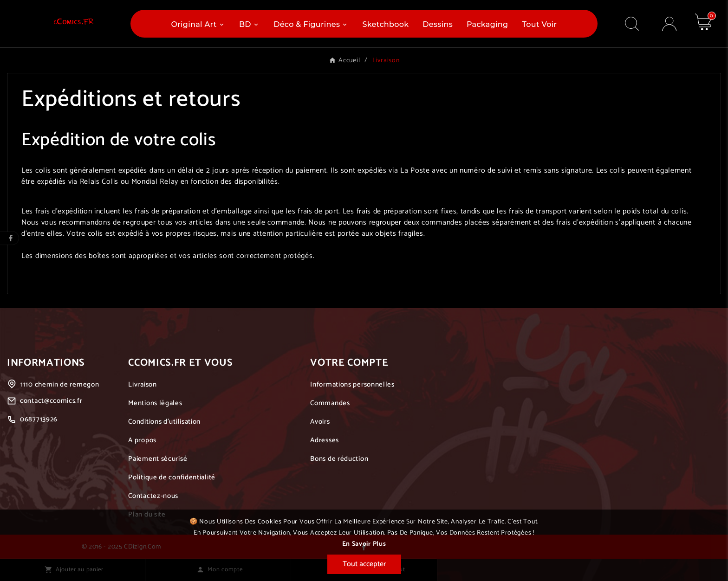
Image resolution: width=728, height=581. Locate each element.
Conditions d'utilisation (164, 422)
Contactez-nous (153, 496)
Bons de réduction (339, 459)
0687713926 (39, 419)
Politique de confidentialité (172, 477)
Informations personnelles (352, 384)
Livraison (142, 384)
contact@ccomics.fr (51, 401)
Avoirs (320, 422)
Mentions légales (155, 403)
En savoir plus (364, 544)
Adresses (325, 440)
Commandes (330, 403)
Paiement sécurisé (158, 459)
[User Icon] (669, 24)
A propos (142, 440)
